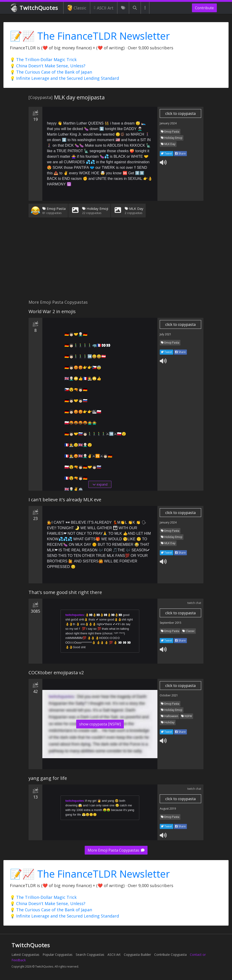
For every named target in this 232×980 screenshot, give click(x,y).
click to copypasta (180, 113)
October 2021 (169, 695)
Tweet (167, 153)
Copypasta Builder (137, 955)
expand (100, 484)
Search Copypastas (90, 955)
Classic (77, 8)
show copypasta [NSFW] (100, 724)
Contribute (204, 8)
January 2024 (168, 123)
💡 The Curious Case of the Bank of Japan (51, 72)
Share (180, 153)
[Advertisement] (116, 261)
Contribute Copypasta (170, 955)
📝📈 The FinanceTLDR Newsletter (90, 36)
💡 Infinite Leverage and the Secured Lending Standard (64, 78)
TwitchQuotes (35, 8)
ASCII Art (104, 8)
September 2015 (171, 623)
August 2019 (168, 809)
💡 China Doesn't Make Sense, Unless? (48, 66)
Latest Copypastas (25, 955)
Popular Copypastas (58, 955)
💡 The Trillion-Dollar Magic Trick (43, 59)
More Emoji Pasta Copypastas (116, 850)
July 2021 (165, 334)
